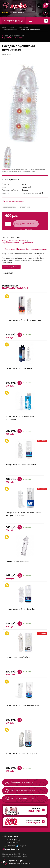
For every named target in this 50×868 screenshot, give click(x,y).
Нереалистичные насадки (9, 29)
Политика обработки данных (20, 863)
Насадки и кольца (23, 27)
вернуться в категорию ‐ (13, 37)
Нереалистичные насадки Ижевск (18, 243)
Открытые (24, 810)
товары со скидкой (24, 822)
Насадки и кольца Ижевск (14, 241)
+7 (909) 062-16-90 (11, 840)
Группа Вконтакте (11, 849)
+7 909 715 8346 (12, 843)
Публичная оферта (16, 861)
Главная (4, 27)
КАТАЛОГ (14, 21)
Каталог (12, 27)
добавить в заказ (25, 224)
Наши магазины (10, 836)
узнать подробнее (11, 267)
